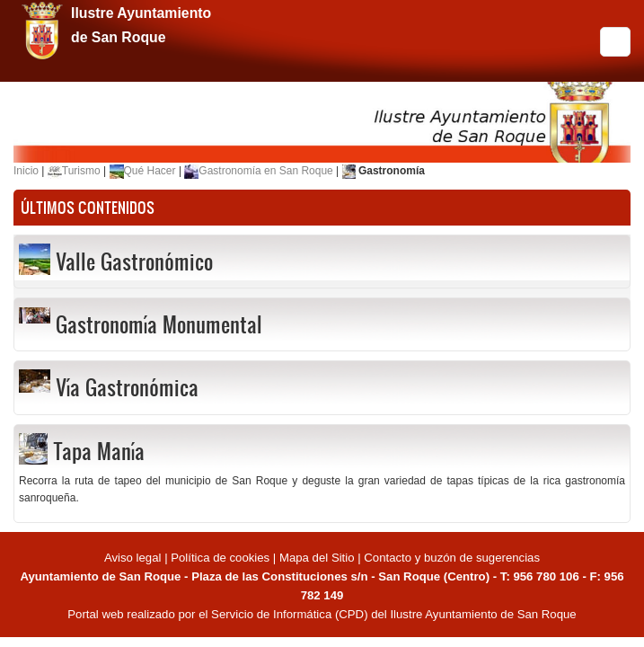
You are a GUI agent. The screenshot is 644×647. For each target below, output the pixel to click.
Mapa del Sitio (317, 558)
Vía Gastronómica (127, 387)
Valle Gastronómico (134, 261)
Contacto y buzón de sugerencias (452, 558)
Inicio (26, 171)
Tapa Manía (99, 451)
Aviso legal (134, 558)
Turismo (81, 171)
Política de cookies (220, 558)
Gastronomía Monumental (159, 324)
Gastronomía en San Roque (265, 171)
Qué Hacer (150, 171)
